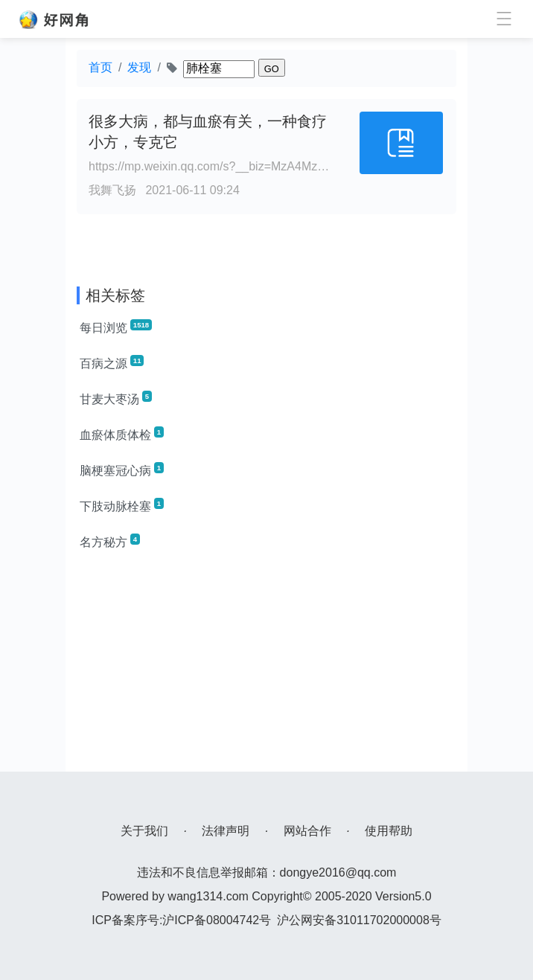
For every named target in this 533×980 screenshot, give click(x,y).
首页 (100, 67)
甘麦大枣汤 (116, 398)
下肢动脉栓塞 (122, 505)
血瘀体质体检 (122, 434)
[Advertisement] (266, 667)
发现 (139, 67)
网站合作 (307, 831)
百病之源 (112, 362)
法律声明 (226, 831)
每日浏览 (116, 327)
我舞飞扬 (112, 190)
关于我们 (144, 831)
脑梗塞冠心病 (122, 470)
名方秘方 (110, 541)
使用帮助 (389, 831)
